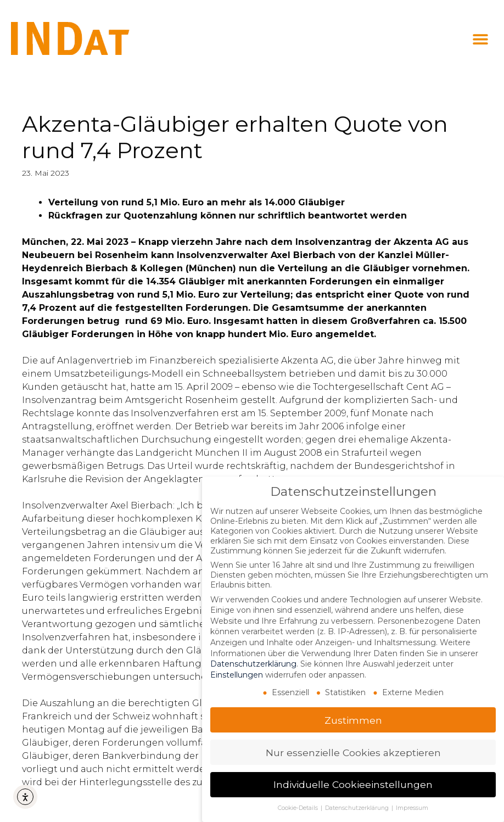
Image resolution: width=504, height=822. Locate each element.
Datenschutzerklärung (253, 664)
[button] (481, 39)
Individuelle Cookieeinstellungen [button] (353, 784)
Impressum (412, 808)
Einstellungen (237, 675)
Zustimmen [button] (353, 720)
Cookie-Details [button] (299, 808)
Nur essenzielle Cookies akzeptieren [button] (353, 753)
